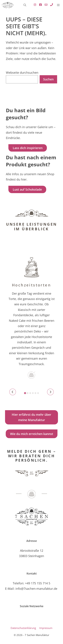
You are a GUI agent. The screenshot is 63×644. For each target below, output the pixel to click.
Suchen (48, 79)
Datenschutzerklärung (23, 628)
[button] (25, 5)
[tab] (25, 393)
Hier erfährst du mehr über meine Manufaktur (32, 417)
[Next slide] (50, 392)
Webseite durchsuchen (22, 73)
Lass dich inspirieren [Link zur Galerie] (28, 148)
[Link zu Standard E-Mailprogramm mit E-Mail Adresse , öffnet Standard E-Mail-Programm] (45, 5)
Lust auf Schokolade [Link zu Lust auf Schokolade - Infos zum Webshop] (27, 189)
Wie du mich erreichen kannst (32, 434)
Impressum (46, 628)
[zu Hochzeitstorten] (32, 321)
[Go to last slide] (13, 392)
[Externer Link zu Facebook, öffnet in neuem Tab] (40, 5)
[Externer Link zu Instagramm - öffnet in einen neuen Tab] (34, 5)
